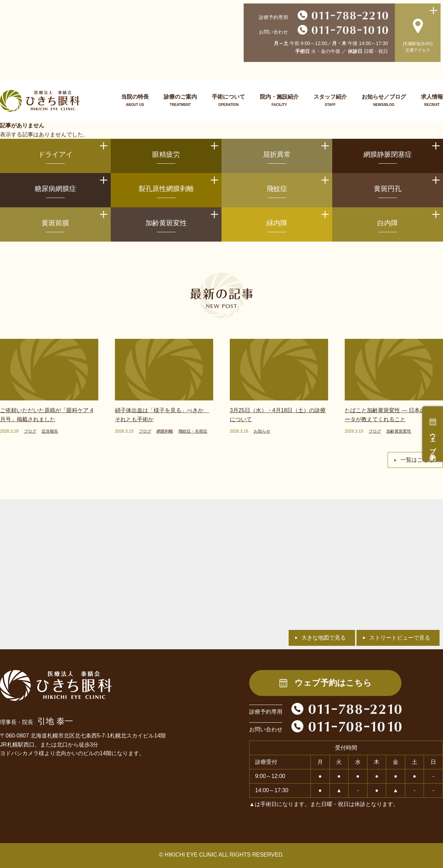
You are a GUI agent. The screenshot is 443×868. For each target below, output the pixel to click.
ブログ (30, 431)
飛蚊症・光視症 (193, 431)
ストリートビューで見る (400, 638)
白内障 (388, 223)
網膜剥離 (165, 431)
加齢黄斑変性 (166, 223)
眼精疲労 (166, 154)
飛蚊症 (277, 189)
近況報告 (50, 431)
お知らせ (262, 431)
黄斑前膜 (55, 223)
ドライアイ (55, 154)
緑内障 (277, 223)
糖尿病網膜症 (55, 189)
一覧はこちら (417, 460)
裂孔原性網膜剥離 (166, 189)
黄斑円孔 (388, 189)
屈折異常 (277, 154)
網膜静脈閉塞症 (388, 154)
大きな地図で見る (324, 638)
